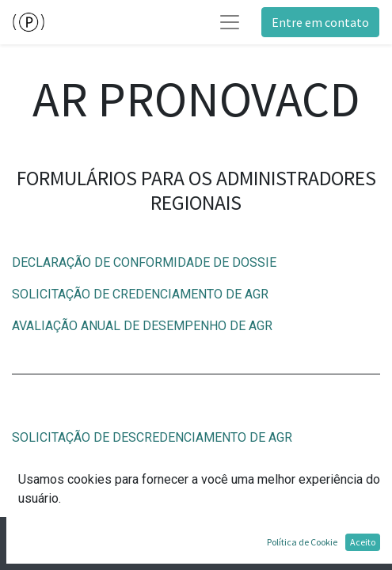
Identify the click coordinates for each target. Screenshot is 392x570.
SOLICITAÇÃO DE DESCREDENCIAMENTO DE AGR (152, 437)
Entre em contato (320, 22)
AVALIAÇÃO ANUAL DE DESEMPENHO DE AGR (142, 326)
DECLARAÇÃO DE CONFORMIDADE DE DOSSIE (144, 262)
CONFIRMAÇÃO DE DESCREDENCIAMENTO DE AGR (157, 469)
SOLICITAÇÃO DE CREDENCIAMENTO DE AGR (140, 294)
